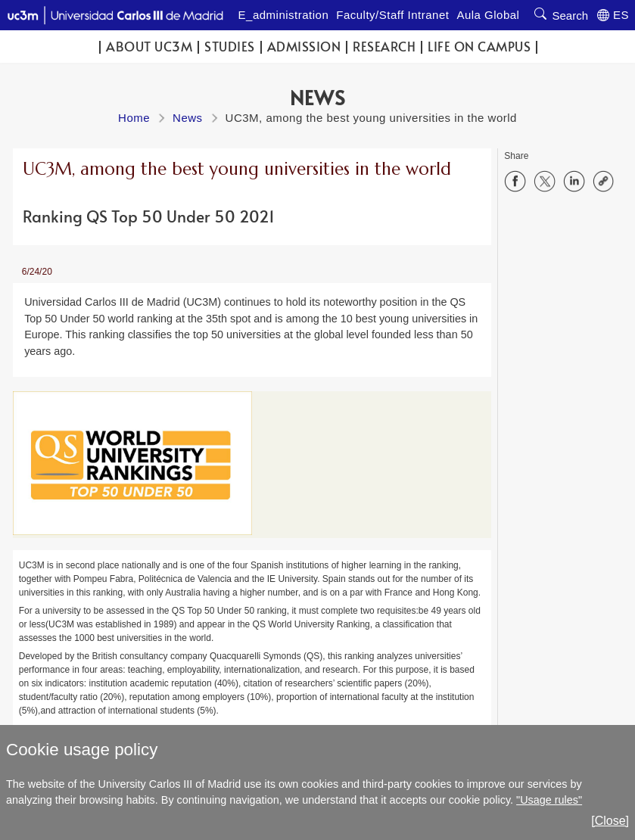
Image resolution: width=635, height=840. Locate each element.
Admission (304, 47)
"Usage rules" (549, 800)
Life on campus (479, 47)
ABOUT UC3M (149, 47)
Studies (230, 47)
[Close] (610, 821)
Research (384, 47)
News (188, 118)
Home (134, 118)
